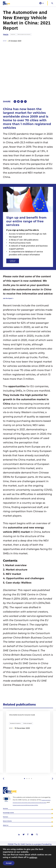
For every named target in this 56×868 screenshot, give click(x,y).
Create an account (19, 249)
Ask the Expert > (14, 287)
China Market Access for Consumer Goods (24, 706)
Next (52, 768)
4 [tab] (33, 768)
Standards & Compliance (19, 713)
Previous (4, 768)
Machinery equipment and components (31, 44)
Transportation (9, 44)
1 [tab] (23, 768)
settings (33, 858)
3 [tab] (30, 768)
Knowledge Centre (14, 813)
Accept (9, 863)
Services (8, 806)
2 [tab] (26, 768)
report (6, 52)
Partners (8, 819)
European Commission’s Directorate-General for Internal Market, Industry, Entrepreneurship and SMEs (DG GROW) (33, 794)
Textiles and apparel (38, 713)
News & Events (12, 825)
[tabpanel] (28, 731)
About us (8, 832)
